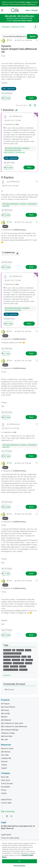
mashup (28, 650)
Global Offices (6, 800)
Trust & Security (7, 783)
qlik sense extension (11, 670)
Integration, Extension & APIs (13, 27)
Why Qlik (4, 739)
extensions (16, 660)
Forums (11, 690)
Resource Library (7, 748)
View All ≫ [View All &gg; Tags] (7, 675)
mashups (23, 666)
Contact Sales (6, 803)
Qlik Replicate (6, 720)
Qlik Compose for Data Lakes (12, 723)
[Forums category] (4, 690)
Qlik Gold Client (7, 736)
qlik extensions (18, 663)
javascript (7, 660)
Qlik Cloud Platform (8, 707)
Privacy (4, 790)
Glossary (4, 761)
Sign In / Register (32, 10)
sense (24, 657)
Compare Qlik (6, 758)
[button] (37, 40)
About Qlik (5, 777)
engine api (23, 670)
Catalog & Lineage (8, 733)
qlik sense (7, 650)
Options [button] (35, 27)
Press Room (6, 780)
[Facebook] (11, 816)
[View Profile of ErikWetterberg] (17, 116)
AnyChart (29, 663)
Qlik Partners (6, 752)
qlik (29, 657)
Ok (19, 861)
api (14, 650)
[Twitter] (3, 816)
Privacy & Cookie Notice (10, 838)
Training (4, 765)
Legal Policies (6, 835)
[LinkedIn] (7, 816)
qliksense (29, 660)
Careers (4, 793)
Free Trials (5, 755)
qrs (23, 660)
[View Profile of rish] (11, 40)
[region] (19, 854)
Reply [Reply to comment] (29, 167)
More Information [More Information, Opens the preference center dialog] (19, 866)
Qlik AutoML (6, 713)
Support (4, 768)
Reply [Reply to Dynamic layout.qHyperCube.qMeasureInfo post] (31, 98)
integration (14, 666)
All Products (5, 704)
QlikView (4, 717)
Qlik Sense (5, 710)
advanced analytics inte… (12, 653)
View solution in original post (14, 152)
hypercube (8, 663)
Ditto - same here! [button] (9, 89)
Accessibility (6, 787)
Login (28, 2)
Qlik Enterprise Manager (10, 730)
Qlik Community (8, 811)
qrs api (6, 666)
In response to (11, 124)
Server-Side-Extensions (12, 657)
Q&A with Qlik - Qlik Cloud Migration (19, 16)
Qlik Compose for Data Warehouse (14, 726)
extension (20, 650)
